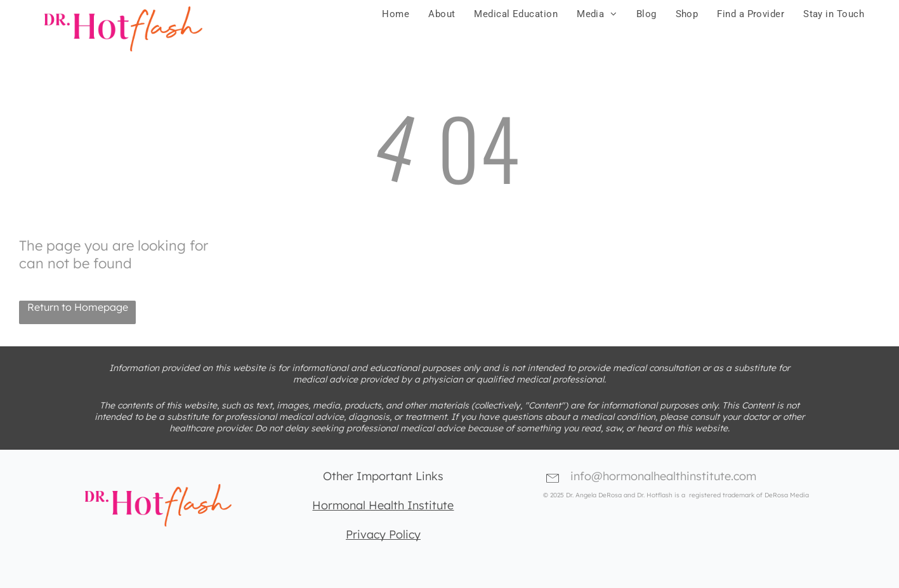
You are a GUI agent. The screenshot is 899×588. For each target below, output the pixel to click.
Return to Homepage (78, 307)
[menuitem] (396, 14)
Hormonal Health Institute (383, 505)
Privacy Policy (383, 534)
